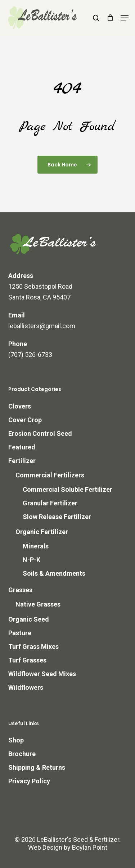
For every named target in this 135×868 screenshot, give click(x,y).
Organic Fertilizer (42, 532)
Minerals (36, 546)
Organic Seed (29, 619)
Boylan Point (90, 847)
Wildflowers (26, 687)
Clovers (20, 406)
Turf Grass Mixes (33, 647)
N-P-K (31, 560)
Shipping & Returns (37, 767)
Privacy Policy (29, 781)
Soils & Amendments (54, 573)
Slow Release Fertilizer (57, 517)
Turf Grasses (27, 660)
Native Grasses (38, 604)
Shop (16, 740)
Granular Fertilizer (50, 503)
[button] (125, 18)
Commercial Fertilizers (50, 475)
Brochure (22, 754)
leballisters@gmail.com (42, 326)
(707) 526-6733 (30, 355)
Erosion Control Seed (40, 433)
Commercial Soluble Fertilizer (67, 489)
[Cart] (110, 18)
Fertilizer (22, 461)
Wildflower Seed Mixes (42, 674)
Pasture (20, 633)
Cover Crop (25, 420)
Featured (22, 447)
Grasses (20, 590)
